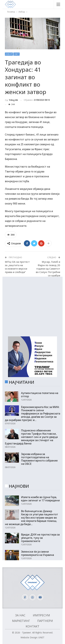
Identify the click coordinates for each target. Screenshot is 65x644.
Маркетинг (21, 621)
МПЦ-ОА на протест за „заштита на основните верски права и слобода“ (17, 267)
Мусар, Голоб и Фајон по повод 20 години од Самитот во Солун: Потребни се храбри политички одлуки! (48, 270)
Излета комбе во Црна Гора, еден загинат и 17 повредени (40, 499)
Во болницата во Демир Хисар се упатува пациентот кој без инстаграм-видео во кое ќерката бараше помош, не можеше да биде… (31, 518)
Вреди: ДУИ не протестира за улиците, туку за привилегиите (40, 538)
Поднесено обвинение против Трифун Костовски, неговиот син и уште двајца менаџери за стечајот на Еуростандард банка (31, 437)
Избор (9, 54)
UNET (41, 637)
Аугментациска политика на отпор (40, 395)
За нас (20, 615)
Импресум (41, 615)
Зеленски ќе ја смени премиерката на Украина (37, 553)
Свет (16, 54)
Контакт (32, 626)
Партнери (45, 621)
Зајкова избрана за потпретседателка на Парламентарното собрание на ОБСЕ (39, 459)
